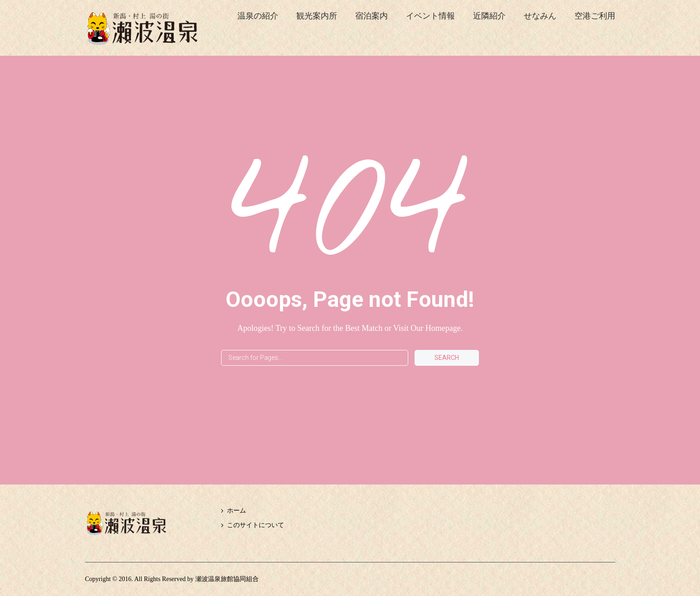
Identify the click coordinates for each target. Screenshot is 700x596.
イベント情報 (430, 16)
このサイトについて (256, 525)
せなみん (540, 16)
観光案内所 (317, 16)
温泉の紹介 (258, 16)
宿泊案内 (372, 16)
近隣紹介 (489, 16)
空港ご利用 (595, 16)
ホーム (237, 511)
